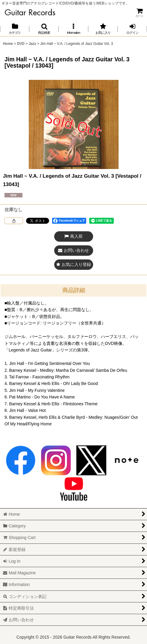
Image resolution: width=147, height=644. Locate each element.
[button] (44, 29)
